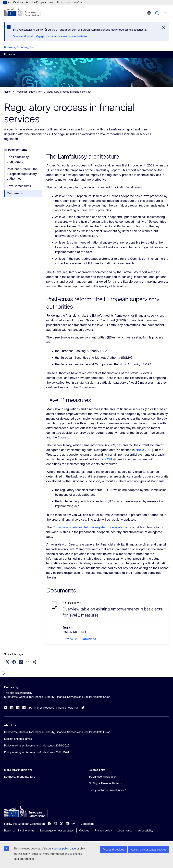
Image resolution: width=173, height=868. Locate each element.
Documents (15, 193)
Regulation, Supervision (29, 92)
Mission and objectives (18, 739)
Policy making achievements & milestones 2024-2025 (37, 745)
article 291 (105, 459)
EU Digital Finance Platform (105, 783)
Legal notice (125, 830)
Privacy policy (103, 830)
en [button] (149, 13)
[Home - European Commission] (25, 12)
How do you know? (70, 2)
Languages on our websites (57, 830)
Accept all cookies (113, 850)
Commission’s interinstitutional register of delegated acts (92, 527)
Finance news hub (67, 708)
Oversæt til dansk (23, 36)
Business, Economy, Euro (20, 47)
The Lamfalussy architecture (18, 159)
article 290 (143, 450)
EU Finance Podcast (41, 708)
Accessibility (146, 830)
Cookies (84, 830)
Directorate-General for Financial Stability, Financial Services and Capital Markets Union (57, 732)
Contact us (87, 824)
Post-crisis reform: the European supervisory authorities (22, 174)
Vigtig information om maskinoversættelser (62, 36)
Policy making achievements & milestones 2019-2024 (37, 752)
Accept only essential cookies (149, 850)
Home (7, 92)
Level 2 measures (19, 186)
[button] (70, 639)
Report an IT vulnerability (19, 830)
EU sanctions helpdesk (102, 777)
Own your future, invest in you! (107, 790)
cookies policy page (64, 849)
